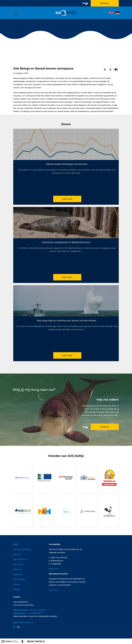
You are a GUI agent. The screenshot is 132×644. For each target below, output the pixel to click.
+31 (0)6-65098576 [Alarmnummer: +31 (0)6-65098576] (28, 613)
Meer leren (18, 569)
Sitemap (17, 589)
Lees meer (67, 199)
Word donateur (19, 579)
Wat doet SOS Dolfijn (22, 549)
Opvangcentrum (20, 559)
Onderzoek (18, 574)
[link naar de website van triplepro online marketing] (10, 642)
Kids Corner (18, 564)
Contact (16, 584)
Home (16, 544)
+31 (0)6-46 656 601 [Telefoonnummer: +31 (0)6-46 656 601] (30, 610)
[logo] (66, 16)
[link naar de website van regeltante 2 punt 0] (33, 642)
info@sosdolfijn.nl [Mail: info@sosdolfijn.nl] (23, 622)
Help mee (17, 554)
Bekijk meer (54, 569)
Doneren (105, 427)
